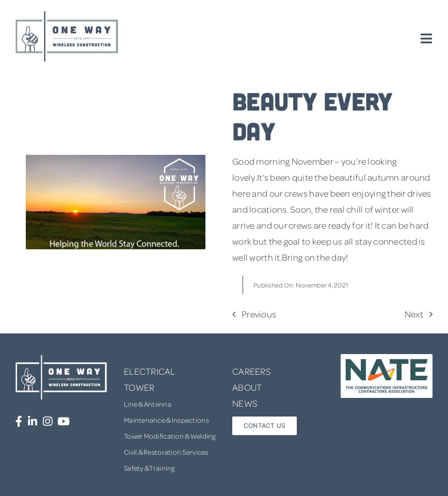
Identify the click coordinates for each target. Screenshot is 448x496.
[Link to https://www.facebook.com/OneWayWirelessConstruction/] (19, 421)
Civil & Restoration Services (166, 452)
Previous (259, 314)
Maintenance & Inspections (166, 420)
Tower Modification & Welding (170, 436)
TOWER (139, 387)
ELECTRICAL (150, 371)
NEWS (245, 403)
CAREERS (252, 371)
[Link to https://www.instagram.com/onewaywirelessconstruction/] (47, 421)
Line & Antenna (148, 404)
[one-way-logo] (67, 15)
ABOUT (247, 387)
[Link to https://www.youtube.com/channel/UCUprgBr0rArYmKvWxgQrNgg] (63, 421)
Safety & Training (149, 468)
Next (414, 314)
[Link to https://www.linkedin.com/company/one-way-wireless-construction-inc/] (33, 421)
